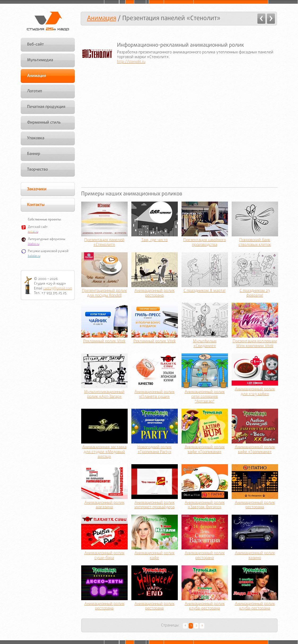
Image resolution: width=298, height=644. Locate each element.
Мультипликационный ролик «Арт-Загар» (104, 395)
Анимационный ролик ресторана (155, 293)
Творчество (37, 170)
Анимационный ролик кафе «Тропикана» (205, 450)
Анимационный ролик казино (255, 556)
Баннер (34, 154)
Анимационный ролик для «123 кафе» (255, 392)
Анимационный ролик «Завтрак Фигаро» (205, 505)
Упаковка (36, 138)
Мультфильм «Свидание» (205, 344)
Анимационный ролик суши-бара (104, 556)
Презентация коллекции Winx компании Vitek (255, 344)
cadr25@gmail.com (58, 289)
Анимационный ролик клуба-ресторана (205, 607)
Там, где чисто (155, 240)
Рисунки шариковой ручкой (48, 251)
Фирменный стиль (44, 123)
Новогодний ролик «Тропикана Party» (154, 450)
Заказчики (37, 189)
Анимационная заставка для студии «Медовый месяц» (104, 452)
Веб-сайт (35, 45)
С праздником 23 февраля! (255, 293)
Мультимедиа (40, 60)
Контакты (36, 205)
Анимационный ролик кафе (155, 556)
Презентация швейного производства (205, 243)
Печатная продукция (46, 107)
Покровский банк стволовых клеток (255, 243)
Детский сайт (38, 227)
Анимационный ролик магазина (104, 505)
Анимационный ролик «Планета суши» (155, 395)
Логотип (34, 91)
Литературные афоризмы (47, 239)
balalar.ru (34, 256)
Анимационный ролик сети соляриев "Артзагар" (205, 397)
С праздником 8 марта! (205, 291)
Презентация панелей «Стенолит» (104, 243)
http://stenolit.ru (131, 62)
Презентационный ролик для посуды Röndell (104, 293)
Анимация (102, 18)
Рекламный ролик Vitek (104, 342)
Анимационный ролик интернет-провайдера (155, 505)
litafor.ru (34, 244)
